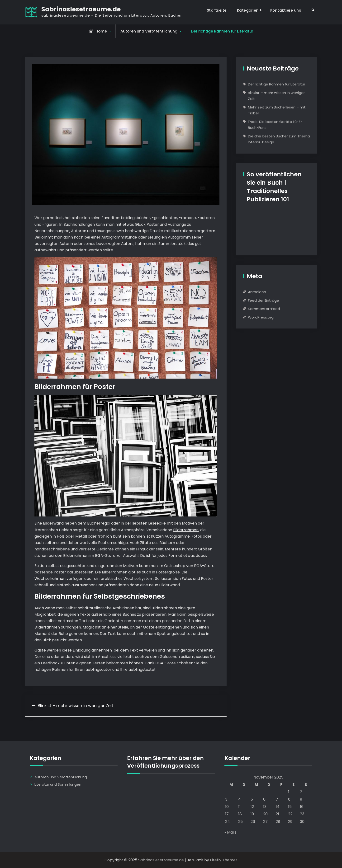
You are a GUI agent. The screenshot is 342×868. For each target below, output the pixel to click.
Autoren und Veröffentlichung (149, 31)
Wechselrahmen (50, 579)
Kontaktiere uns (286, 10)
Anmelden (257, 292)
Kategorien (248, 10)
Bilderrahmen (186, 530)
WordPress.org (261, 317)
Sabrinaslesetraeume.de (81, 9)
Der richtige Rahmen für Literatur (277, 84)
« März (230, 832)
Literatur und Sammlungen (58, 784)
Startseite (217, 10)
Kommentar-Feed (264, 309)
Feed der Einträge (264, 300)
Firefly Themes (224, 860)
